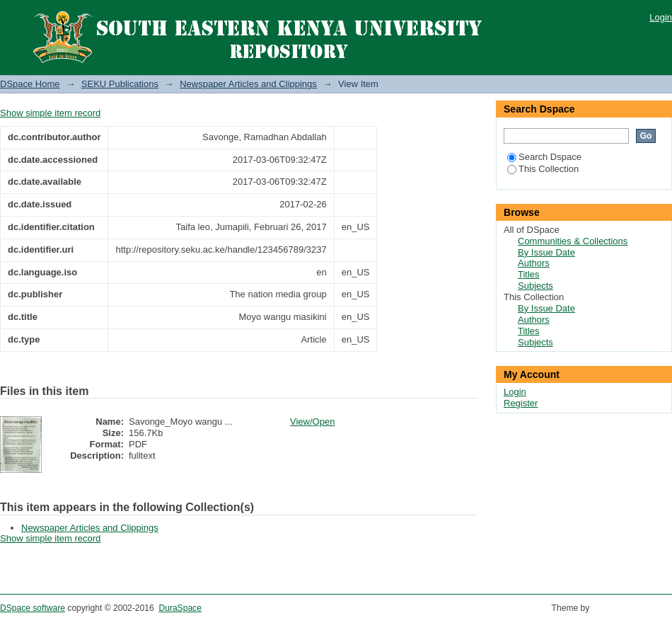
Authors (534, 263)
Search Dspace (544, 157)
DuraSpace (180, 608)
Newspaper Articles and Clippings (248, 84)
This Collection (543, 169)
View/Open (312, 422)
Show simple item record (50, 113)
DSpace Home (30, 84)
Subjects (535, 286)
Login (661, 17)
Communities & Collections (573, 241)
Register (521, 403)
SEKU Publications (120, 84)
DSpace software (33, 608)
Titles (529, 274)
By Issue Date (546, 252)
